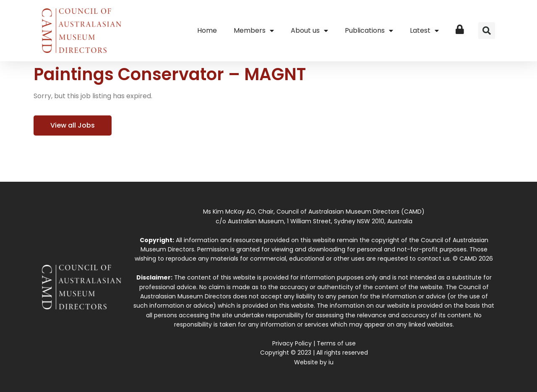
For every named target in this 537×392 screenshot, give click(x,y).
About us (309, 31)
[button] (487, 31)
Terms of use (336, 343)
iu (331, 362)
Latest (424, 31)
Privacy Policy (292, 343)
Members (254, 31)
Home (207, 30)
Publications (369, 31)
